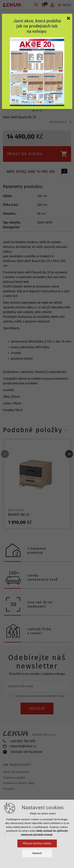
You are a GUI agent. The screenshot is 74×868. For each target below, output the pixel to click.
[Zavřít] (68, 18)
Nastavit (37, 853)
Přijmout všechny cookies (37, 843)
